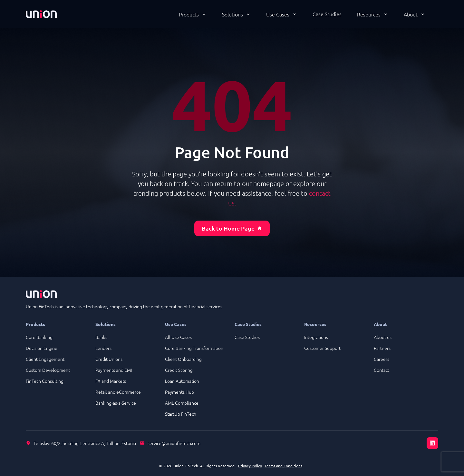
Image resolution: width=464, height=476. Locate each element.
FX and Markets (111, 381)
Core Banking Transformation (194, 348)
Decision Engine (42, 348)
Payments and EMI (114, 370)
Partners (382, 348)
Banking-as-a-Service (116, 403)
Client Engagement (45, 359)
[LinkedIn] (432, 443)
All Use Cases (178, 337)
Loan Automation (182, 381)
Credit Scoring (179, 370)
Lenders (103, 348)
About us (383, 337)
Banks (101, 337)
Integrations (316, 337)
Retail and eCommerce (118, 392)
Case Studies (327, 14)
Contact (382, 370)
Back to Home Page (232, 228)
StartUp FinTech (181, 414)
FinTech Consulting (45, 381)
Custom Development (48, 370)
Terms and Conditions (283, 466)
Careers (382, 359)
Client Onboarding (183, 359)
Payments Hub (179, 392)
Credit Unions (109, 359)
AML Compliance (182, 403)
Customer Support (322, 348)
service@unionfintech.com (174, 443)
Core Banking (39, 337)
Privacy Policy (250, 466)
